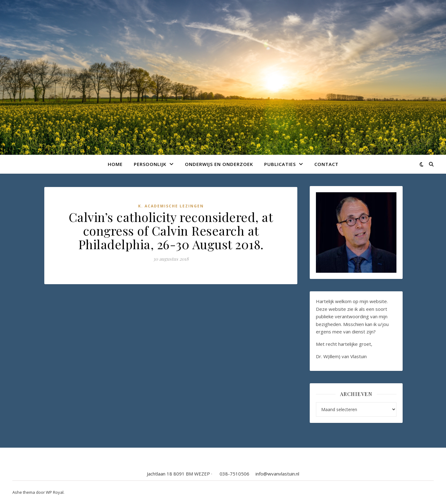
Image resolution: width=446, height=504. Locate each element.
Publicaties (280, 164)
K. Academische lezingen (171, 206)
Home (115, 164)
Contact (326, 164)
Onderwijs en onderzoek (219, 164)
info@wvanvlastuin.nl (277, 474)
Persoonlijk (150, 164)
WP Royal (55, 492)
